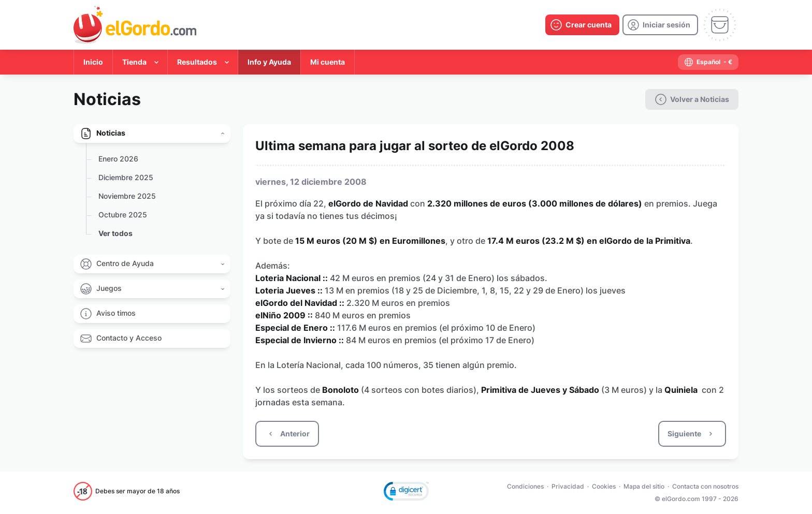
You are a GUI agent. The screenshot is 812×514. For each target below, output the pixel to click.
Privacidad (568, 486)
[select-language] (708, 62)
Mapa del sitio (644, 486)
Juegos (109, 288)
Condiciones (525, 486)
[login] (660, 25)
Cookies (604, 486)
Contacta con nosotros (705, 486)
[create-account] (582, 25)
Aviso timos (116, 313)
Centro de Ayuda (125, 263)
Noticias (111, 133)
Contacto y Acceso (129, 338)
